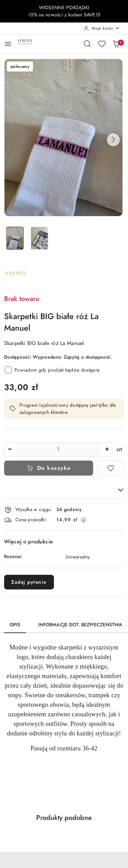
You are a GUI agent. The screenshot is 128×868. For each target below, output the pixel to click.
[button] (113, 140)
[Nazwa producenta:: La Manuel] (16, 273)
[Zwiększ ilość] (107, 450)
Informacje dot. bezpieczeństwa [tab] (80, 625)
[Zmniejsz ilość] (10, 450)
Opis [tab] (15, 625)
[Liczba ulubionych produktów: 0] (102, 44)
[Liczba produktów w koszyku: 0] (116, 44)
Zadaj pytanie (29, 582)
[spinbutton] (58, 450)
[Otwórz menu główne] (8, 44)
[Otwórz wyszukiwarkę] (87, 44)
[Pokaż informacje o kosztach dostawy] (84, 520)
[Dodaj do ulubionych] (111, 468)
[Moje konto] (102, 28)
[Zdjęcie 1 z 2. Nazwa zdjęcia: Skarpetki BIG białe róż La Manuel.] (15, 238)
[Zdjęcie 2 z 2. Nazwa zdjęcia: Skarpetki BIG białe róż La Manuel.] (40, 238)
